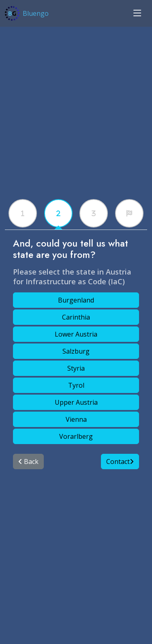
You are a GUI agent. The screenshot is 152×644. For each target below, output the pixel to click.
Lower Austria (76, 334)
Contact (120, 462)
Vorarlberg (76, 436)
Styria (76, 368)
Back (28, 462)
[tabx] (23, 213)
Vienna (76, 419)
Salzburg (76, 351)
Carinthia (76, 317)
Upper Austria (76, 402)
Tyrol (76, 385)
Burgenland (76, 300)
